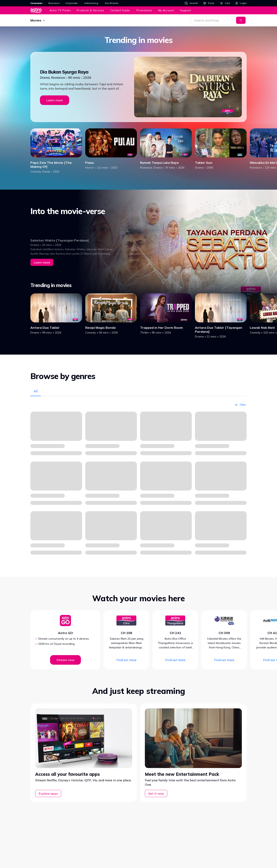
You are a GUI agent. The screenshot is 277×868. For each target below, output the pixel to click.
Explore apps (48, 793)
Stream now (65, 660)
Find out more (126, 660)
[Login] (241, 3)
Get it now (156, 793)
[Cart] (225, 3)
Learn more (55, 100)
